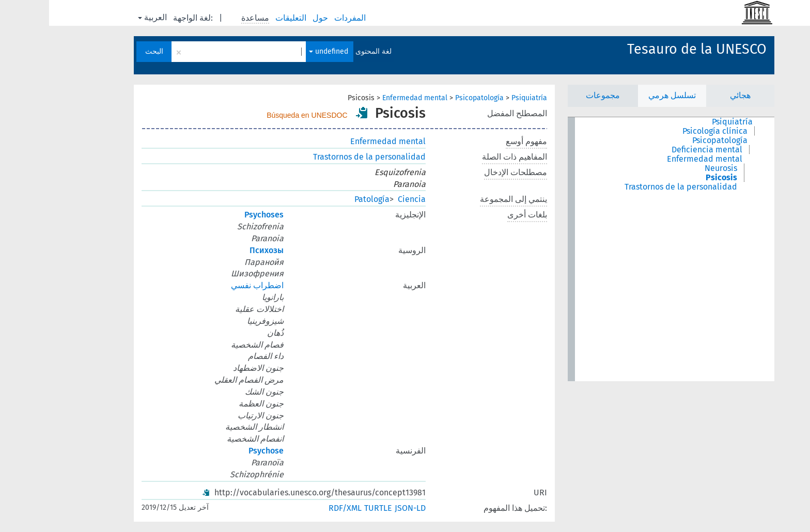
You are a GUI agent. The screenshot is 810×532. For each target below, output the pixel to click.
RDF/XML (296, 508)
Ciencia (363, 199)
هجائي (691, 95)
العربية (103, 17)
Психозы (217, 250)
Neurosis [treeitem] (672, 168)
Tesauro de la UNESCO (648, 49)
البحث (105, 51)
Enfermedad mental (366, 98)
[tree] (622, 249)
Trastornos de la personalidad (320, 157)
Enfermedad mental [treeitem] (656, 159)
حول (272, 18)
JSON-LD (361, 508)
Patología (323, 199)
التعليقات (243, 18)
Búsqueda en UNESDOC (258, 115)
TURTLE (329, 508)
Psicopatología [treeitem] (671, 140)
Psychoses (215, 215)
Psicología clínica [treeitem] (666, 131)
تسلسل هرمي (623, 95)
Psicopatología (430, 98)
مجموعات (554, 95)
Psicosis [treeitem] (672, 178)
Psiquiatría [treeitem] (683, 122)
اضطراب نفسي (208, 285)
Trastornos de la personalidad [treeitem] (632, 187)
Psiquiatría (480, 98)
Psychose (217, 451)
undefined (279, 51)
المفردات (302, 18)
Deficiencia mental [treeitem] (658, 150)
